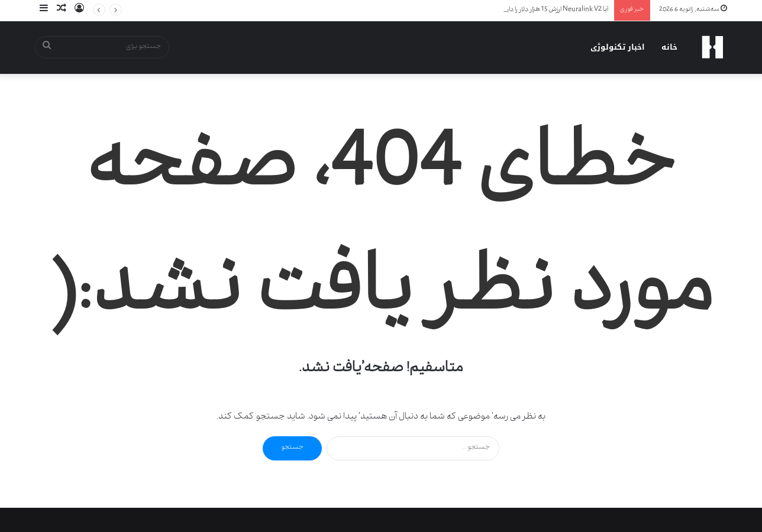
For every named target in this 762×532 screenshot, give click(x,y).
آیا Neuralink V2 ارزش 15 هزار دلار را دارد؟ (554, 10)
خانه (669, 47)
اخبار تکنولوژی (618, 47)
